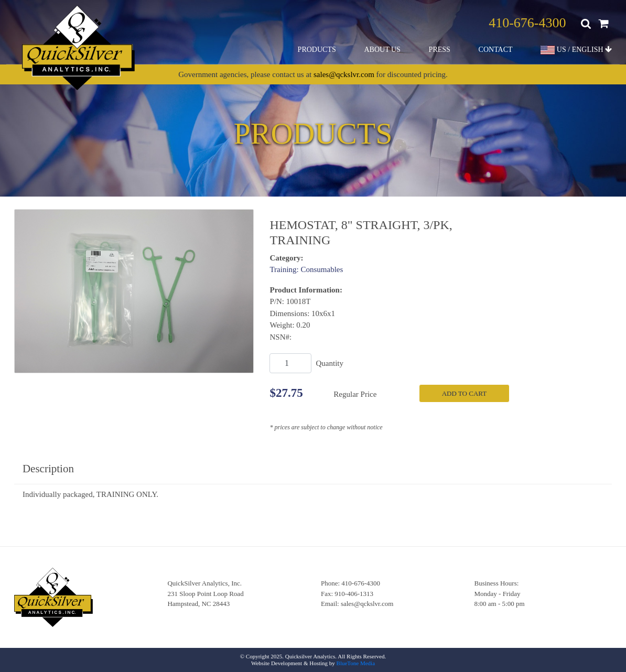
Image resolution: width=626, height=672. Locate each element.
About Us (382, 50)
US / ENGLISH (576, 50)
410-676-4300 (527, 23)
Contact (496, 50)
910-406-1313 (354, 594)
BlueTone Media (356, 663)
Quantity (330, 363)
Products (317, 50)
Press (440, 50)
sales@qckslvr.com (344, 74)
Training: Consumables (306, 269)
